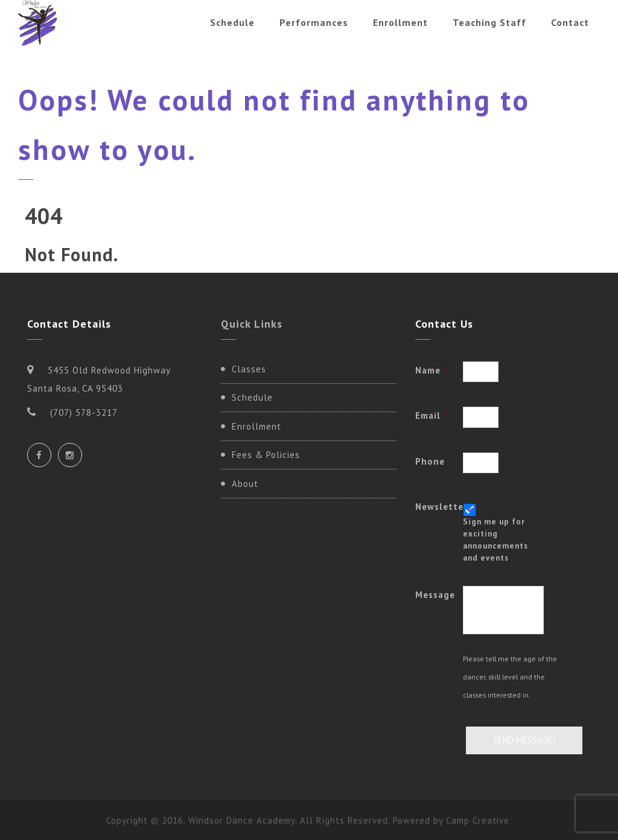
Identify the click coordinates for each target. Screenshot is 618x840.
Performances (314, 22)
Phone (430, 461)
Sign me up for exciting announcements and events (495, 539)
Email (432, 415)
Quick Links (252, 324)
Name (432, 370)
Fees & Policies (266, 455)
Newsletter (439, 507)
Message (435, 595)
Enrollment (400, 22)
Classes (249, 369)
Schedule (232, 22)
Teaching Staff (489, 22)
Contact (570, 22)
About (245, 484)
